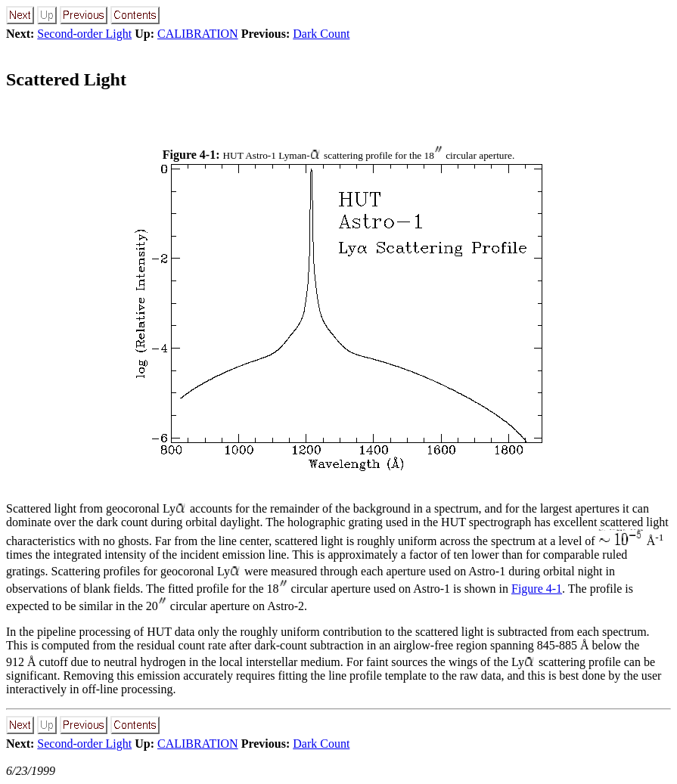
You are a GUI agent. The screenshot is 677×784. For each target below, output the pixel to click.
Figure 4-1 (537, 589)
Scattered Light (66, 79)
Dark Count (321, 34)
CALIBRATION (198, 34)
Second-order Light (84, 34)
